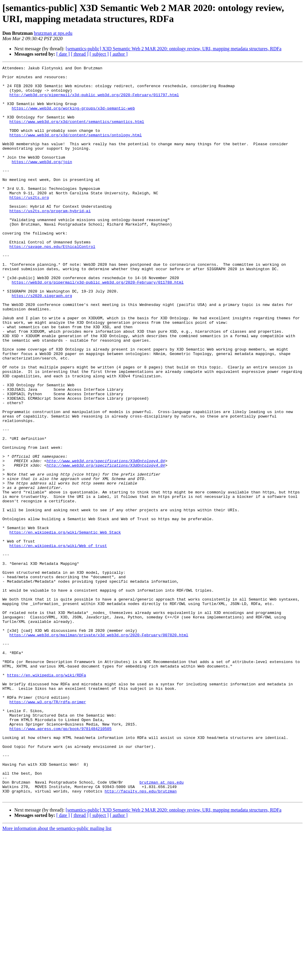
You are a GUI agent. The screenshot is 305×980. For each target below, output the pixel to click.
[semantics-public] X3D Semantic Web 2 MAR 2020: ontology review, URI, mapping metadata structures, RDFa (173, 49)
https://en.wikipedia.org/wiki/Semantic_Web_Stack (65, 626)
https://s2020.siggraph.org (42, 342)
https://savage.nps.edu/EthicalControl (52, 283)
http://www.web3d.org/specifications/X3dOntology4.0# (106, 540)
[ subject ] (99, 54)
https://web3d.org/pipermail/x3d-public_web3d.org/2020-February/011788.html (98, 326)
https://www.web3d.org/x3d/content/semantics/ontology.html (76, 149)
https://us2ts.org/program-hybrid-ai (50, 240)
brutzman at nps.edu (53, 33)
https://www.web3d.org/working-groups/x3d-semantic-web (73, 117)
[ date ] (63, 54)
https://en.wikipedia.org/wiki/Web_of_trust (58, 642)
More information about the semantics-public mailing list (57, 975)
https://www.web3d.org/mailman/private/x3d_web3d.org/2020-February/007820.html (99, 749)
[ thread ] (80, 54)
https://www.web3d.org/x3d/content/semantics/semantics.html (77, 133)
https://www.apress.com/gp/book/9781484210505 (60, 862)
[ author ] (119, 54)
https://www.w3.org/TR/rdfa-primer (48, 829)
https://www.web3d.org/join (42, 181)
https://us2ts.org (29, 224)
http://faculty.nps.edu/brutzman (141, 937)
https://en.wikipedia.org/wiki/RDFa (47, 797)
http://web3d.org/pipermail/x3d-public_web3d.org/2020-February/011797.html (94, 101)
